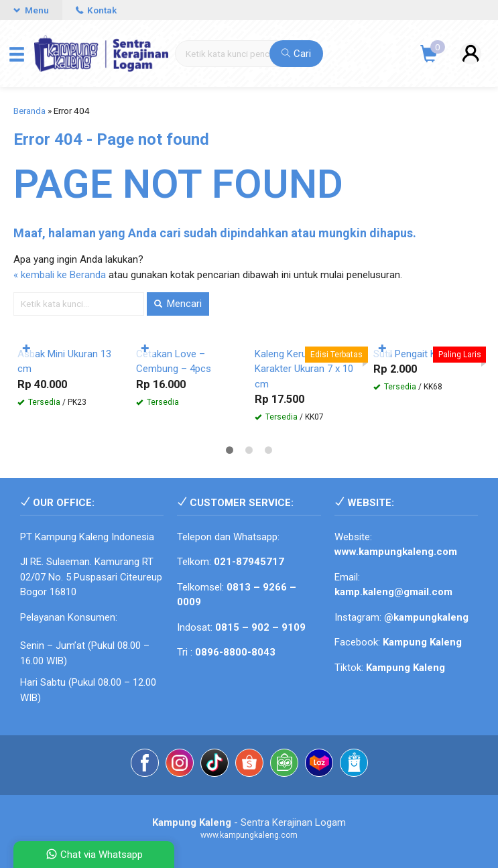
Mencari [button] (178, 304)
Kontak (96, 10)
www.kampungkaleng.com (396, 552)
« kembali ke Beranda (60, 275)
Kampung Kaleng (406, 668)
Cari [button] (296, 54)
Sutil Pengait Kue (410, 354)
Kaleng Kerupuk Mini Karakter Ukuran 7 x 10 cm (304, 369)
